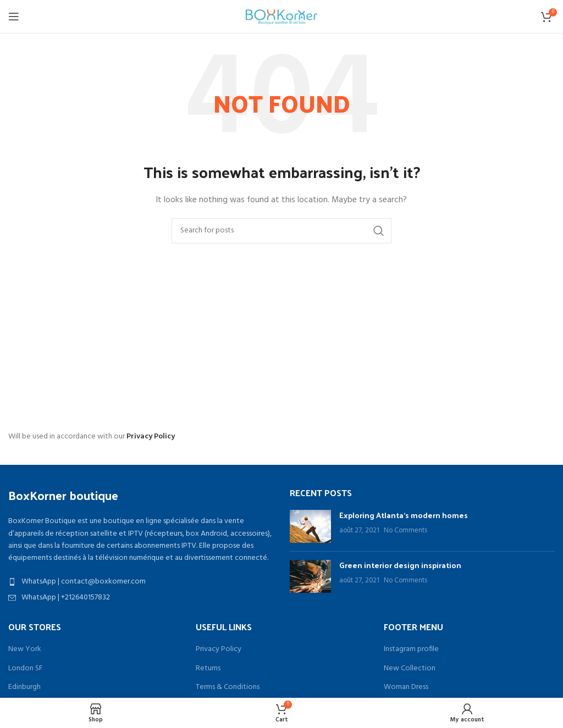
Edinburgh (24, 687)
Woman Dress (406, 687)
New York (25, 649)
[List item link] (141, 582)
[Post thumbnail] (310, 526)
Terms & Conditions (228, 687)
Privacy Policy (151, 437)
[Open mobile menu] (14, 16)
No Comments (405, 531)
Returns (208, 669)
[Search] (281, 231)
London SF (26, 669)
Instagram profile (411, 649)
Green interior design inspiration (400, 565)
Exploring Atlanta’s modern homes (404, 515)
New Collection (410, 669)
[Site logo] (281, 17)
